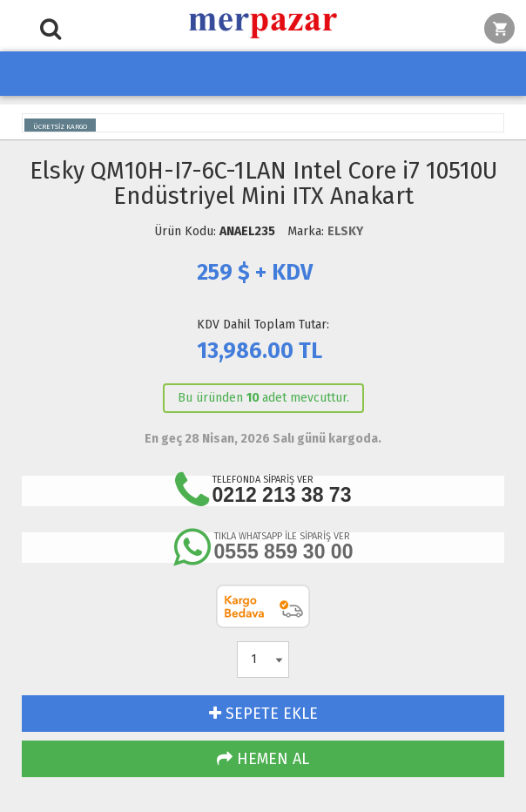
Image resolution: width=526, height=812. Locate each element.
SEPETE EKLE (263, 714)
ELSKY (345, 231)
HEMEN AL (263, 759)
